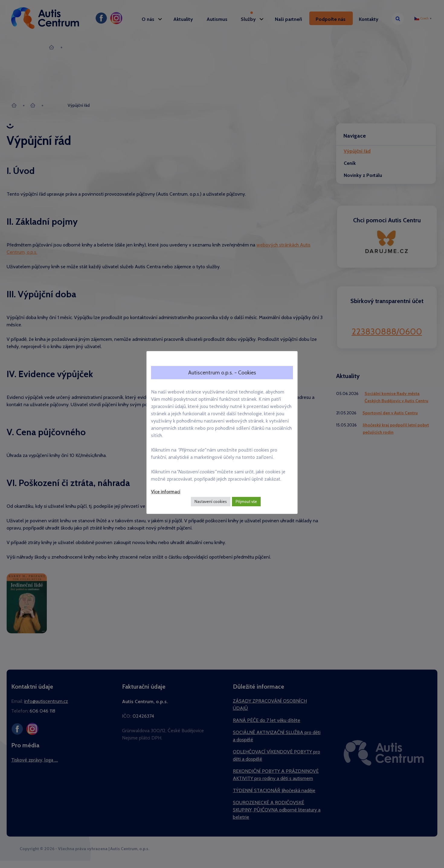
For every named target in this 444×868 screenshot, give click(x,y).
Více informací (166, 492)
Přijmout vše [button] (246, 501)
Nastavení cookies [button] (211, 501)
